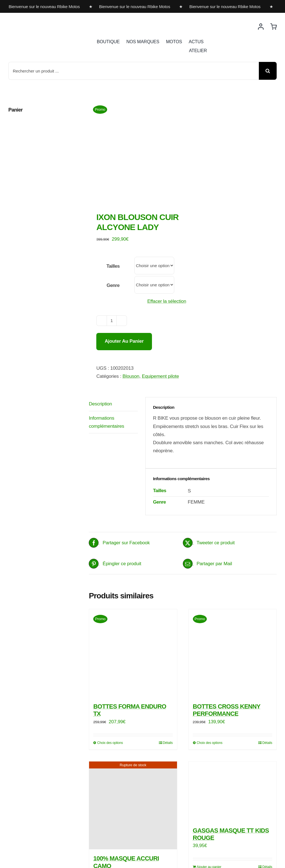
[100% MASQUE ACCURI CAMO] (133, 731)
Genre (113, 211)
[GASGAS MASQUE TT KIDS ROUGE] (233, 717)
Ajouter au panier (124, 267)
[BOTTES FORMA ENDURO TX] (133, 579)
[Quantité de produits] (112, 246)
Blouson (131, 302)
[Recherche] (268, 71)
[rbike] (35, 22)
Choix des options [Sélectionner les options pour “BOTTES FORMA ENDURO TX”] (110, 669)
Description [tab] (100, 330)
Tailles (113, 192)
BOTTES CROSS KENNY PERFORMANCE (227, 636)
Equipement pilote (160, 302)
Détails (168, 669)
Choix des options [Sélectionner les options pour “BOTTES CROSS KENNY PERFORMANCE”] (210, 669)
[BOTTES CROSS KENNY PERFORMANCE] (233, 579)
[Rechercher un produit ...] (134, 71)
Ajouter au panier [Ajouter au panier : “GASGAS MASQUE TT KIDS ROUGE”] (209, 793)
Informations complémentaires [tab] (106, 348)
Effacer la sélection (167, 227)
